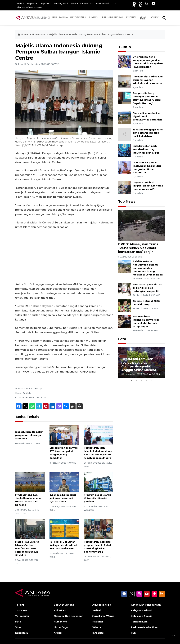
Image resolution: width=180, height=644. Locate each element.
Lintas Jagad (143, 18)
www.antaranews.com (82, 3)
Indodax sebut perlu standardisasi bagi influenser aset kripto (146, 149)
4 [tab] (146, 381)
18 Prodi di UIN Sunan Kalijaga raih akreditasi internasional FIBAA (63, 545)
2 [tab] (137, 381)
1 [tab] (132, 381)
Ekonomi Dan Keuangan (112, 17)
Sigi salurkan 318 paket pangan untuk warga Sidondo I (29, 435)
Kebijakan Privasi (141, 610)
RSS (133, 633)
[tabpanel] (141, 363)
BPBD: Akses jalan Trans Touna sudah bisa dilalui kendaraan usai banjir (138, 248)
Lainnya (154, 17)
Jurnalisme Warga (103, 616)
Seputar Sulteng (78, 17)
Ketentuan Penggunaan (146, 605)
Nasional (98, 622)
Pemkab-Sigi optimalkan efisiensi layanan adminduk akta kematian (148, 80)
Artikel (58, 633)
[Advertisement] (64, 256)
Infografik (98, 633)
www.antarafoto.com (107, 3)
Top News (46, 3)
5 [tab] (151, 381)
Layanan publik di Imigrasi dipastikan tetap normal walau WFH (148, 186)
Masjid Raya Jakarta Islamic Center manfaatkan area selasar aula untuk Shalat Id (27, 549)
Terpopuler (32, 3)
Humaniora (131, 17)
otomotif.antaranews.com (30, 7)
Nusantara (22, 633)
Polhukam (94, 17)
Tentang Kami (61, 3)
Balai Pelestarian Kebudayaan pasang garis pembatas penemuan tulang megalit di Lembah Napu (148, 268)
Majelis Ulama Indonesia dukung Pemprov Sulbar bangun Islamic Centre (91, 34)
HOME (54, 17)
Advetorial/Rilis (102, 605)
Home (23, 34)
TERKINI (125, 47)
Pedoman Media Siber (144, 627)
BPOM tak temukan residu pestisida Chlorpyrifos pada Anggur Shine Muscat (139, 364)
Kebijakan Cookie (142, 616)
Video (19, 627)
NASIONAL (63, 17)
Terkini (20, 3)
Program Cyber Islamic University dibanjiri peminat (97, 498)
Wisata (97, 627)
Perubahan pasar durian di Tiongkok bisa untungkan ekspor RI (147, 288)
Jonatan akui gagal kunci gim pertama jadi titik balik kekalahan (148, 133)
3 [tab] (141, 381)
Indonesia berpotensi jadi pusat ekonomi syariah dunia (63, 498)
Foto (122, 339)
